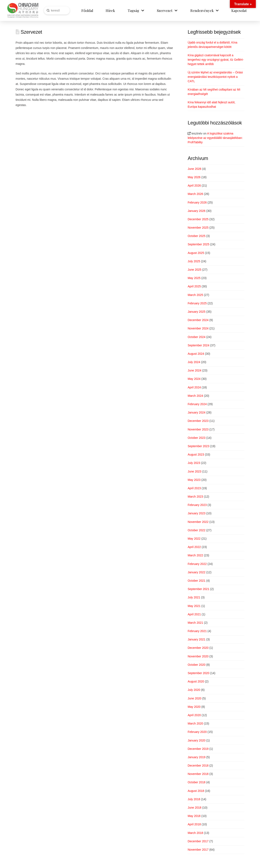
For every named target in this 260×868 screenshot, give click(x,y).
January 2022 (197, 572)
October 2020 (197, 665)
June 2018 (194, 808)
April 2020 (194, 715)
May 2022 (194, 539)
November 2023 (198, 429)
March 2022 (195, 555)
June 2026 (194, 169)
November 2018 (198, 774)
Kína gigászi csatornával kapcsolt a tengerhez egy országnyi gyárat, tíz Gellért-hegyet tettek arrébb (216, 60)
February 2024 (197, 404)
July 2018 (194, 799)
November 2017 (198, 850)
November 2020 (198, 656)
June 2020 (194, 698)
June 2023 (194, 471)
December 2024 (198, 320)
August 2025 (196, 253)
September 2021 (199, 589)
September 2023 (199, 446)
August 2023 (196, 454)
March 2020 (195, 723)
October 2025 (197, 236)
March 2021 (195, 623)
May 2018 (194, 816)
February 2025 (197, 303)
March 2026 (195, 194)
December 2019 (198, 749)
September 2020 (199, 673)
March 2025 (195, 295)
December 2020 (198, 648)
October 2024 (197, 337)
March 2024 (195, 396)
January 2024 (197, 412)
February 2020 (197, 732)
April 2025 (194, 286)
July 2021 (194, 597)
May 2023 (194, 480)
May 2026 (194, 177)
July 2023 (194, 463)
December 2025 (198, 219)
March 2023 (195, 497)
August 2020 (196, 681)
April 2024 (194, 387)
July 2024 (194, 362)
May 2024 (194, 379)
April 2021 (194, 614)
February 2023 (197, 505)
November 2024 (198, 328)
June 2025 (194, 270)
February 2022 (197, 564)
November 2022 (198, 522)
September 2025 (199, 244)
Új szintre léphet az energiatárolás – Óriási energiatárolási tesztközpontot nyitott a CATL (215, 77)
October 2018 (197, 782)
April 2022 (194, 547)
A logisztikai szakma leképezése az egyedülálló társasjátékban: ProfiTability (215, 138)
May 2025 (194, 278)
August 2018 (196, 791)
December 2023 (198, 421)
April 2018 (194, 824)
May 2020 (194, 707)
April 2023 (194, 488)
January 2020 (197, 740)
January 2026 (197, 211)
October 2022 (197, 530)
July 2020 (194, 690)
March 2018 (195, 833)
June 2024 (194, 370)
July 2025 (194, 261)
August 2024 (196, 354)
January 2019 (197, 757)
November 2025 (198, 228)
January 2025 (197, 312)
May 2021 (194, 606)
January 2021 (197, 639)
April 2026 (194, 186)
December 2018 (198, 766)
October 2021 (197, 581)
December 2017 (198, 841)
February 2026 (197, 202)
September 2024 (199, 345)
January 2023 (197, 513)
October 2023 (197, 438)
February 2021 (197, 631)
